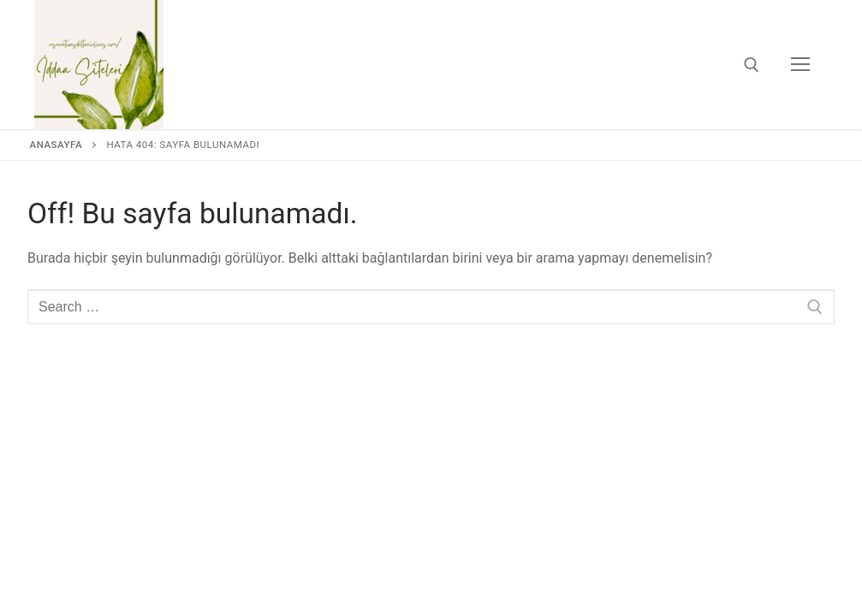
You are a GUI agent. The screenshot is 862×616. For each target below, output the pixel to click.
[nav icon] (800, 65)
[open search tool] (752, 65)
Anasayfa (56, 145)
